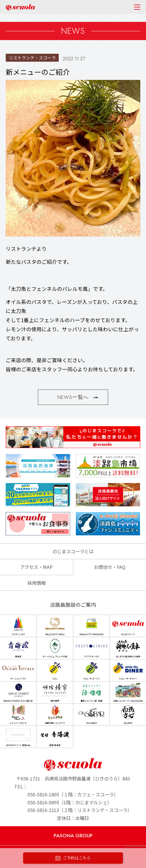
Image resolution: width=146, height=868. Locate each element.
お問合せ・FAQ (110, 567)
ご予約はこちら (73, 858)
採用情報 (36, 583)
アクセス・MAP (36, 567)
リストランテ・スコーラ (32, 58)
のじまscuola (20, 7)
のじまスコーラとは (73, 551)
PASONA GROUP (73, 836)
